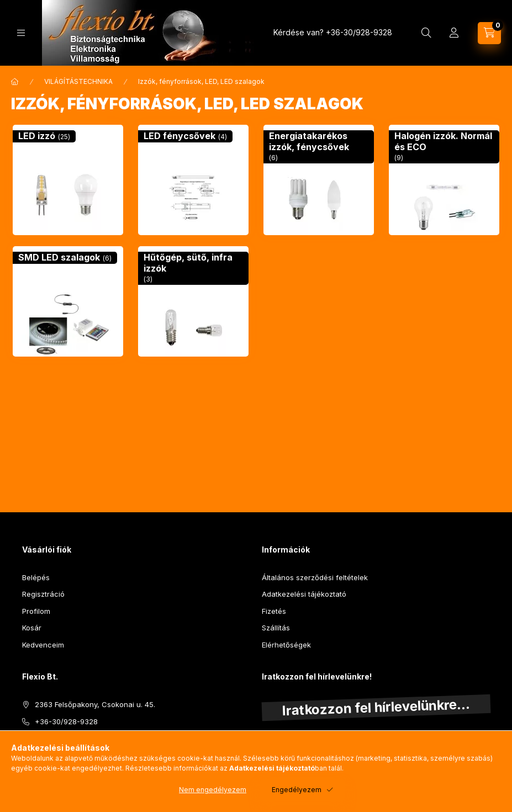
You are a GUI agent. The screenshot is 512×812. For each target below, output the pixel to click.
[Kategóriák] (21, 33)
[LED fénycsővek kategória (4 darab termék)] (193, 180)
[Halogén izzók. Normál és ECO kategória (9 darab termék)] (444, 180)
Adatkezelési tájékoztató (304, 594)
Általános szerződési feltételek (315, 577)
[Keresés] (426, 33)
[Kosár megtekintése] (489, 33)
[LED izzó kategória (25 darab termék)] (68, 180)
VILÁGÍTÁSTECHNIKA (78, 81)
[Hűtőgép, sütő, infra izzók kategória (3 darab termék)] (193, 301)
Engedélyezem (297, 790)
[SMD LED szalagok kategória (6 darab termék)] (68, 301)
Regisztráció (43, 594)
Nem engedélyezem (213, 790)
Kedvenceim (43, 645)
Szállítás (276, 628)
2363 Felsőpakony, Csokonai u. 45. (95, 704)
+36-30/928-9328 (359, 32)
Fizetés (274, 611)
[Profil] (454, 33)
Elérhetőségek (286, 645)
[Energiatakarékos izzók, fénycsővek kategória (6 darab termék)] (319, 180)
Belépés (36, 577)
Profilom (36, 611)
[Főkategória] (15, 82)
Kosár (32, 628)
